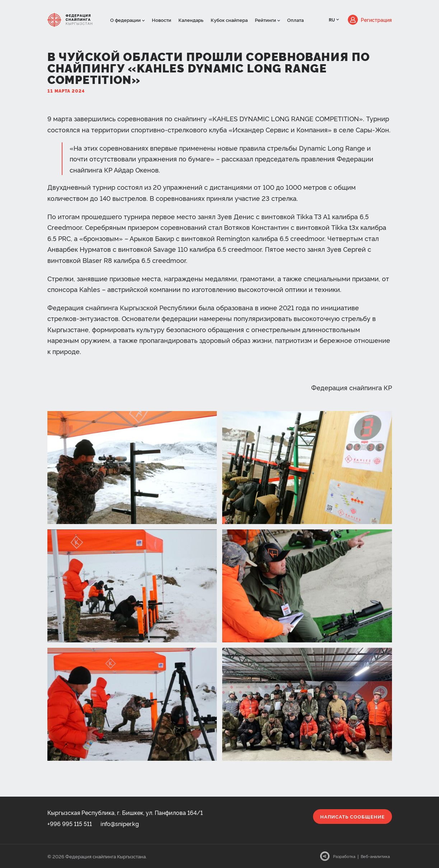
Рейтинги (265, 20)
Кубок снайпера (229, 20)
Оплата (295, 20)
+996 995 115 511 (70, 824)
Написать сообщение (352, 816)
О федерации (125, 20)
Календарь (191, 20)
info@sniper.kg (120, 824)
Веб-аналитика (375, 856)
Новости (162, 20)
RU (332, 20)
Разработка (344, 856)
